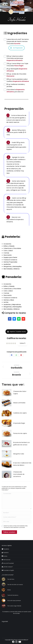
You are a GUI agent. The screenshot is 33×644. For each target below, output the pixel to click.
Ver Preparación (17, 48)
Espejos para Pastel (10, 257)
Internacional (6, 560)
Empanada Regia (19, 423)
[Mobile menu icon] (4, 3)
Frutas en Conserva (10, 260)
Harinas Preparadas (10, 262)
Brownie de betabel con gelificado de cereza (21, 444)
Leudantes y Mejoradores (12, 305)
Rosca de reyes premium (14, 600)
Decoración (8, 255)
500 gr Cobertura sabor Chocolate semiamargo (15, 56)
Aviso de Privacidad (8, 563)
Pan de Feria (11, 579)
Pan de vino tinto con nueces (15, 584)
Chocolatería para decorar (16, 90)
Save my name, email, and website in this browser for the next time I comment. (16, 526)
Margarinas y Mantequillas (13, 266)
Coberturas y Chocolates (12, 248)
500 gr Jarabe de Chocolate (16, 74)
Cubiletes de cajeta (20, 413)
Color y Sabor (8, 251)
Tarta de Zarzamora (13, 595)
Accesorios (7, 244)
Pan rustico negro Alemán (14, 606)
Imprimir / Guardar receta (16, 332)
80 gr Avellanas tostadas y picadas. (16, 84)
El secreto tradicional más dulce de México (22, 464)
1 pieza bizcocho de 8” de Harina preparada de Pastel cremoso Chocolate (18, 39)
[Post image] (7, 393)
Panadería (5, 549)
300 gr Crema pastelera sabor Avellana (18, 79)
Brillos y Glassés (9, 246)
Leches (6, 302)
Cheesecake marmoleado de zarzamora (19, 474)
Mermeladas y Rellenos (12, 269)
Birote (9, 590)
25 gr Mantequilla (17, 69)
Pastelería (5, 553)
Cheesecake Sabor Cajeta (20, 393)
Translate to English (8, 570)
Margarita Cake (19, 454)
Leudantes (7, 264)
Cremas (6, 253)
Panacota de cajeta (20, 433)
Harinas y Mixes (9, 300)
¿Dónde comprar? (7, 567)
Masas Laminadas (19, 403)
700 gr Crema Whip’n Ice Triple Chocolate (17, 64)
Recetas (5, 556)
